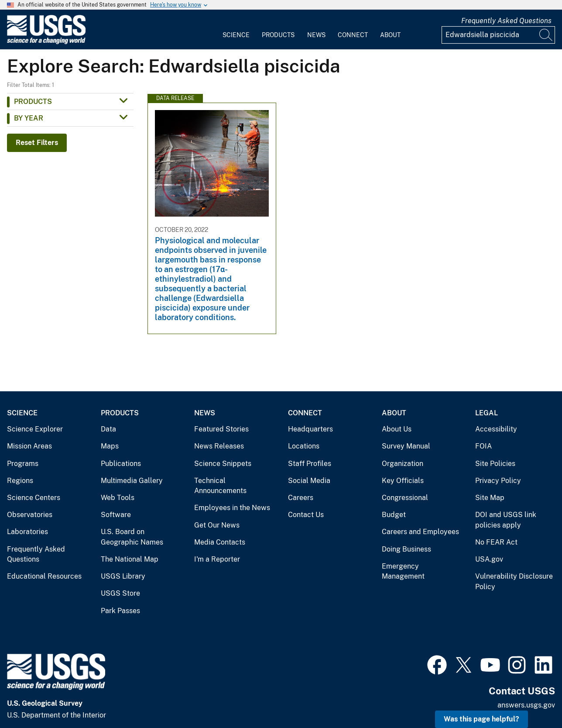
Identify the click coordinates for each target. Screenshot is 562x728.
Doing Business (406, 549)
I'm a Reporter (217, 559)
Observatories (30, 515)
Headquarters (310, 429)
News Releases (219, 446)
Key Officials (403, 481)
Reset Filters (37, 143)
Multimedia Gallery (132, 481)
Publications (121, 464)
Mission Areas (29, 446)
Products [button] (33, 102)
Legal (487, 413)
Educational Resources (44, 576)
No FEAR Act (496, 542)
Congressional (405, 498)
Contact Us (306, 515)
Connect (353, 35)
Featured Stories (221, 429)
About (390, 35)
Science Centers (34, 498)
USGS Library (123, 576)
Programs (23, 464)
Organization (403, 464)
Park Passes (120, 611)
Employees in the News (232, 508)
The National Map (130, 559)
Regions (20, 481)
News (316, 35)
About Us (397, 429)
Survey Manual (406, 446)
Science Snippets (223, 464)
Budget (394, 515)
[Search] (546, 35)
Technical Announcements (220, 486)
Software (116, 515)
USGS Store (120, 593)
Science (236, 35)
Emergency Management (403, 571)
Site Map (490, 498)
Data (108, 429)
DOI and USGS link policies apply (506, 520)
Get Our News (217, 525)
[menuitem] (236, 30)
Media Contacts (220, 542)
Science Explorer (35, 429)
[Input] (498, 35)
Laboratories (27, 532)
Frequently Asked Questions (506, 21)
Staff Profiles (310, 464)
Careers (301, 498)
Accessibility (496, 429)
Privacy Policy (498, 481)
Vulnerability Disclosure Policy (514, 581)
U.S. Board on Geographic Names (132, 537)
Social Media (309, 481)
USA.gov (489, 559)
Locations (304, 446)
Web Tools (118, 498)
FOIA (483, 446)
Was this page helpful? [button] (481, 719)
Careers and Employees (420, 532)
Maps (110, 446)
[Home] (46, 42)
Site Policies (495, 464)
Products (278, 35)
